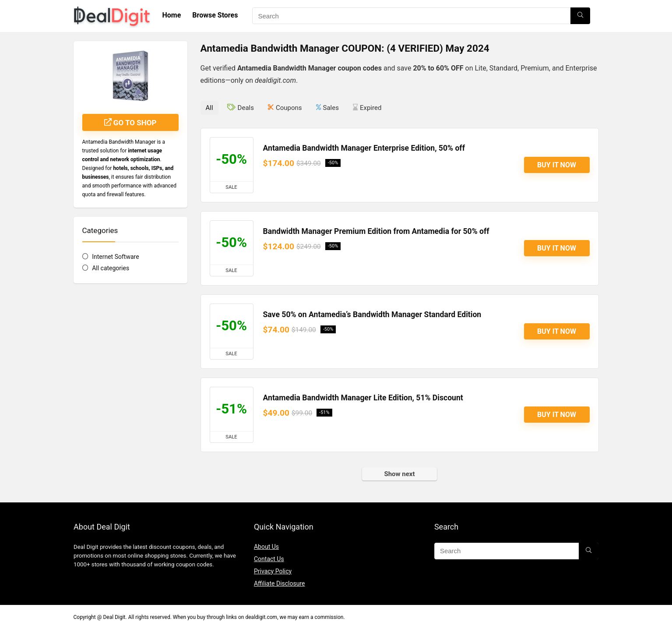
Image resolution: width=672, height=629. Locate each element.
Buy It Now (557, 165)
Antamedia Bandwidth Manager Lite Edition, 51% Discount (363, 398)
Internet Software (115, 257)
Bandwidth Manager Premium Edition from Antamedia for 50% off (376, 231)
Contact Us (269, 559)
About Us (266, 547)
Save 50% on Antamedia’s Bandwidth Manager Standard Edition (372, 314)
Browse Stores (215, 15)
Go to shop (130, 123)
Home (172, 15)
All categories (111, 268)
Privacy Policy (273, 571)
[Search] (580, 16)
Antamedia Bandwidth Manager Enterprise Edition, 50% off (364, 148)
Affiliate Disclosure (280, 583)
